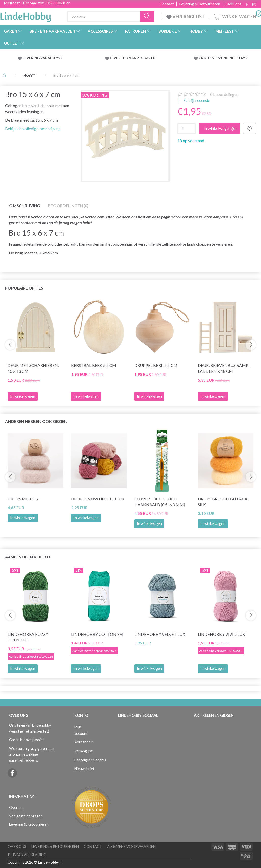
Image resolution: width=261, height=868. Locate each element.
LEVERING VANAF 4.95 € (43, 58)
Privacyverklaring (27, 855)
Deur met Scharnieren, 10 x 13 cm (33, 368)
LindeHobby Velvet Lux (160, 634)
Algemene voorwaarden (131, 846)
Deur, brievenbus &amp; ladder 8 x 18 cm (224, 368)
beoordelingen (224, 94)
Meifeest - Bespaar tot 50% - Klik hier (37, 3)
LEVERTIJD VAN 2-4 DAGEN (133, 58)
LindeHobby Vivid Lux (221, 634)
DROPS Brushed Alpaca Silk (223, 502)
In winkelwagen (23, 518)
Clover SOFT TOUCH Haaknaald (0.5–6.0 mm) (160, 502)
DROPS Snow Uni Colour (98, 499)
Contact (167, 4)
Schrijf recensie (196, 100)
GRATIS (205, 58)
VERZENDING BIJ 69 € (230, 58)
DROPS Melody (23, 499)
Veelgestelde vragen (26, 816)
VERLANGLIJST (186, 17)
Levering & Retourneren (200, 4)
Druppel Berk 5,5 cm (156, 365)
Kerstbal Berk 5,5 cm (94, 365)
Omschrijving (25, 206)
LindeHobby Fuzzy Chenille (28, 637)
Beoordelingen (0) (68, 206)
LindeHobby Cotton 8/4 (97, 634)
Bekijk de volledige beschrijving (33, 128)
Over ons (233, 4)
